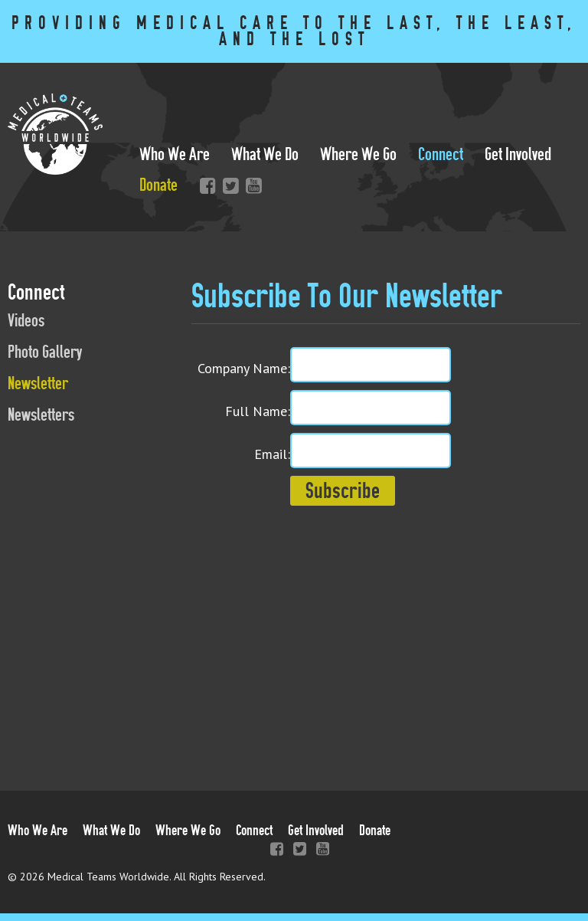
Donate (158, 185)
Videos (26, 321)
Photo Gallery (45, 352)
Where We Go (358, 154)
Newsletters (41, 415)
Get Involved (518, 154)
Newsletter (38, 383)
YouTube (250, 185)
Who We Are (175, 154)
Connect (441, 154)
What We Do (265, 154)
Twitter (227, 185)
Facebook (204, 185)
